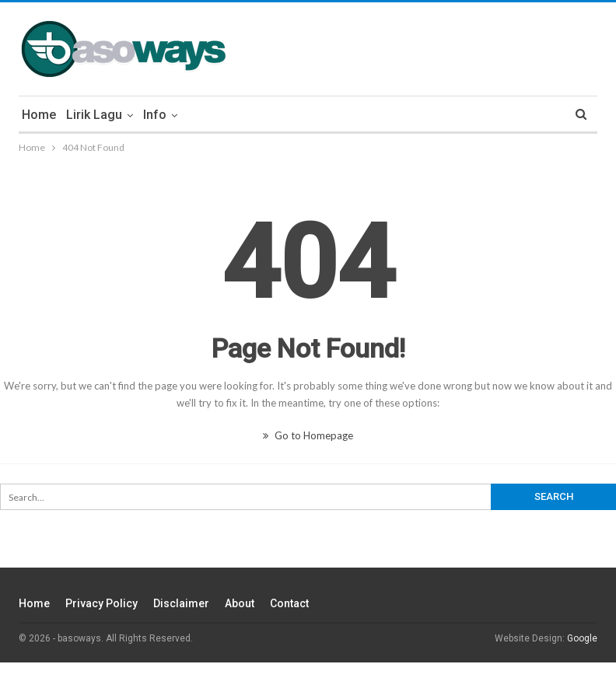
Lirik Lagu (94, 115)
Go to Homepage (308, 435)
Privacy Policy (101, 603)
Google (582, 638)
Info (155, 115)
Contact (289, 603)
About (240, 603)
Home (39, 115)
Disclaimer (181, 603)
